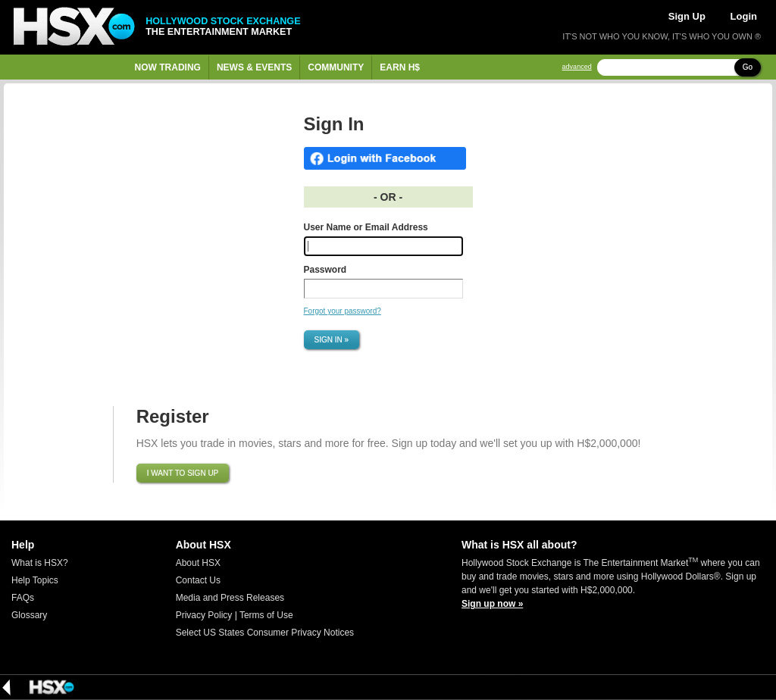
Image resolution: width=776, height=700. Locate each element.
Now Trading (168, 67)
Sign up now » (492, 604)
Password (325, 270)
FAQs (23, 598)
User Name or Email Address (366, 227)
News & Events (254, 67)
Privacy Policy (204, 615)
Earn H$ (400, 67)
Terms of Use (266, 615)
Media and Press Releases (230, 598)
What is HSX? (40, 563)
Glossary (29, 615)
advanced (577, 67)
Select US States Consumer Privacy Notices (265, 633)
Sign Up (687, 16)
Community (336, 67)
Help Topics (35, 580)
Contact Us (198, 580)
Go (748, 67)
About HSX (198, 563)
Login (744, 16)
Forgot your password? (343, 311)
